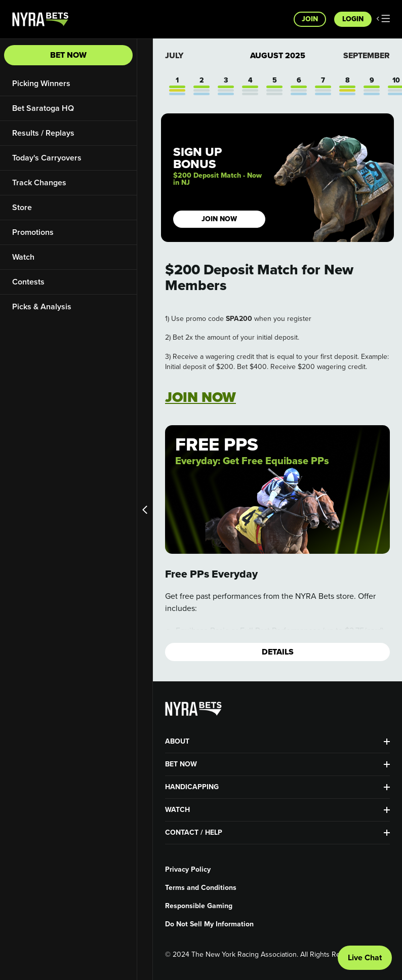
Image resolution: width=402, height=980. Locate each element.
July (174, 55)
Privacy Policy (188, 870)
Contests (28, 282)
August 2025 (278, 56)
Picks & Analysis (42, 307)
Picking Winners (41, 83)
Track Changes (39, 182)
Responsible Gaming (199, 906)
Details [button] (278, 652)
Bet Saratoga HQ (43, 108)
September (367, 55)
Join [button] (310, 19)
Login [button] (353, 19)
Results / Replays (43, 133)
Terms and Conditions (201, 888)
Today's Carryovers (47, 158)
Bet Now (68, 55)
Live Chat (365, 957)
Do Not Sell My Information (209, 924)
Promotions (33, 232)
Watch (23, 257)
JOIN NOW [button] (219, 219)
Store (22, 207)
